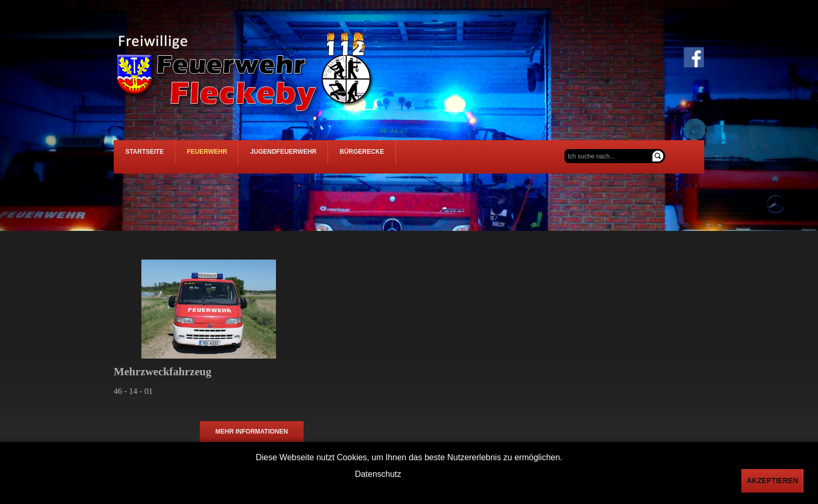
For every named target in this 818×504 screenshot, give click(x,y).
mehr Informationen (252, 433)
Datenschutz (378, 474)
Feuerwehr (252, 157)
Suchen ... (565, 149)
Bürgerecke (467, 157)
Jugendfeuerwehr (359, 157)
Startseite (160, 157)
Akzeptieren (772, 481)
